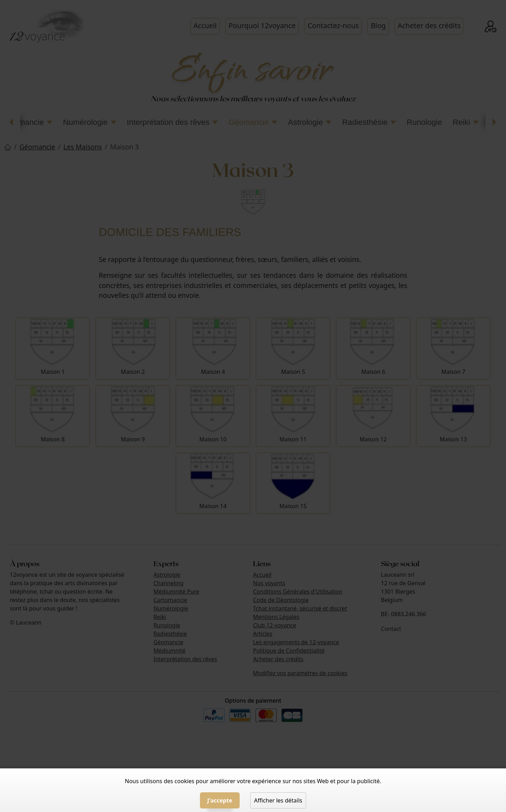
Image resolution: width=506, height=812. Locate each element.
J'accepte (220, 800)
